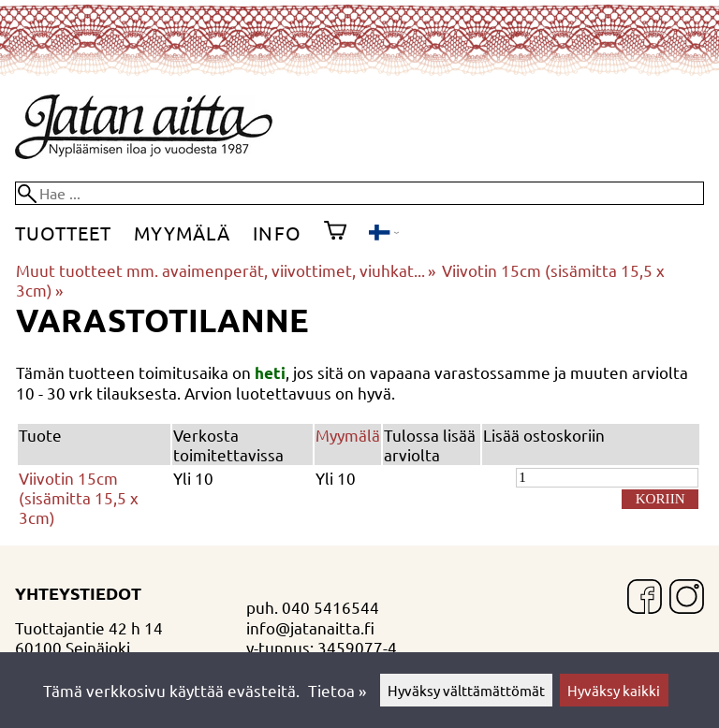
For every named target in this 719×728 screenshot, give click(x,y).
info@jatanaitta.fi (310, 627)
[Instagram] (687, 598)
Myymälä (182, 233)
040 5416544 (330, 607)
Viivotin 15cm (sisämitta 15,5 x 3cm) (79, 497)
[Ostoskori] (335, 233)
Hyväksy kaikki (614, 690)
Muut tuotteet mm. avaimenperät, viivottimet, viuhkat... (226, 270)
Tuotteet (63, 233)
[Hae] (359, 193)
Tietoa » (337, 690)
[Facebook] (645, 598)
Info (277, 233)
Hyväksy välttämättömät (466, 690)
